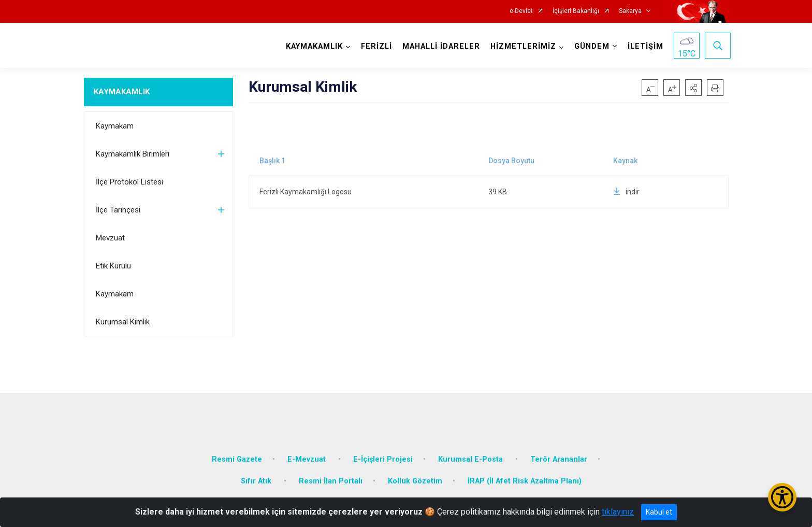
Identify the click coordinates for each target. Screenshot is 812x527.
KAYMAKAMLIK (122, 92)
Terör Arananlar (559, 452)
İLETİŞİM (643, 46)
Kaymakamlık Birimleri (133, 154)
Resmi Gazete (237, 452)
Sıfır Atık (257, 473)
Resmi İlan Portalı (331, 473)
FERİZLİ (374, 46)
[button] (693, 88)
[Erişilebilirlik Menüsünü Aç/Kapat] (782, 497)
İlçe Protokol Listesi (129, 182)
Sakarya (630, 11)
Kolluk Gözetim (415, 473)
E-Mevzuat (308, 452)
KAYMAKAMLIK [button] (312, 46)
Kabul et (659, 512)
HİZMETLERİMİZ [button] (521, 46)
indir (626, 192)
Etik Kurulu (113, 266)
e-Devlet (521, 11)
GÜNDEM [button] (590, 46)
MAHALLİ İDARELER (439, 46)
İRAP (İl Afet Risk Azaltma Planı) (525, 473)
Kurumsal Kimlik (123, 322)
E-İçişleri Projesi (383, 452)
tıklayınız (618, 512)
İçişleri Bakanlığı (576, 11)
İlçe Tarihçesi (118, 210)
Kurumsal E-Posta (472, 452)
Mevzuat (110, 238)
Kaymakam (115, 126)
